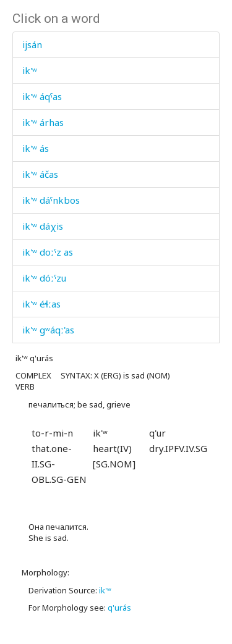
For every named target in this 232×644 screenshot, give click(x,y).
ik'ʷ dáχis (43, 226)
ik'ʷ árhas (43, 122)
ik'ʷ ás (36, 148)
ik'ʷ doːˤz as (48, 252)
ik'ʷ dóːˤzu (44, 278)
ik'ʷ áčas (40, 174)
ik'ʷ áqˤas (42, 96)
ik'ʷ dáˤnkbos (51, 200)
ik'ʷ (30, 70)
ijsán (32, 44)
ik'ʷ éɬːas (41, 304)
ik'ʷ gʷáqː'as (48, 330)
